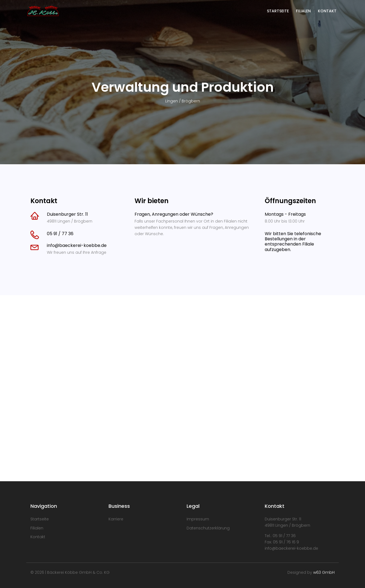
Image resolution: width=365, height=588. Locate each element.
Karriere (116, 519)
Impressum (198, 519)
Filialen (37, 528)
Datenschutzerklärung (208, 528)
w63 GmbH (324, 572)
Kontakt (38, 537)
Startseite (40, 519)
